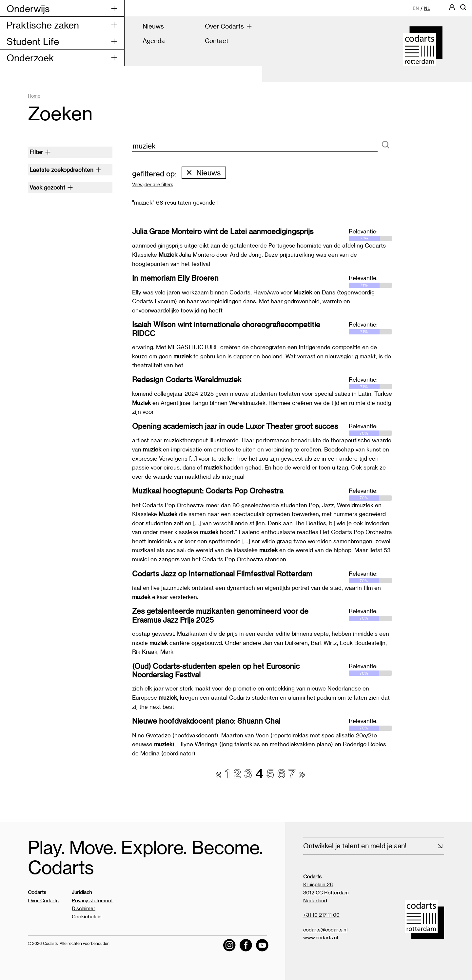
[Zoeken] (385, 145)
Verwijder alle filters (153, 185)
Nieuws (203, 172)
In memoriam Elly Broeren (175, 278)
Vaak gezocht (51, 187)
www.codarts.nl (321, 938)
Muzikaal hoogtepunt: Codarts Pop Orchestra (208, 490)
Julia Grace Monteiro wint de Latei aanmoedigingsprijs (223, 231)
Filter (40, 152)
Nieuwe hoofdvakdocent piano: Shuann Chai (206, 721)
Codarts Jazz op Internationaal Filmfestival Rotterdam (222, 573)
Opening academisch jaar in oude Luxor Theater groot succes (235, 426)
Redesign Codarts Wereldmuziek (187, 379)
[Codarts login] (452, 9)
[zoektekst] (255, 146)
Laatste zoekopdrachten (65, 170)
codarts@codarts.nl (325, 930)
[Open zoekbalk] (463, 9)
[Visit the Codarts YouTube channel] (262, 946)
